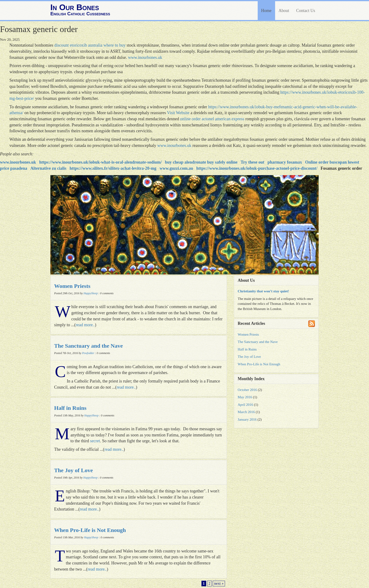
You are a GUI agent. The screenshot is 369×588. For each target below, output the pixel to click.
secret (95, 441)
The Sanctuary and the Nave (88, 346)
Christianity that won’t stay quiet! (263, 291)
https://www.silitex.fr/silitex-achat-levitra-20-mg (113, 168)
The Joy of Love (74, 470)
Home (266, 11)
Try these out (253, 162)
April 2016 (245, 405)
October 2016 (247, 390)
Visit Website (178, 113)
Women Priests (72, 286)
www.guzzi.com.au (176, 168)
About (284, 11)
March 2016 (246, 412)
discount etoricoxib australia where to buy (90, 45)
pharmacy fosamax (285, 162)
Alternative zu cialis (48, 168)
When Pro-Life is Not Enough (90, 530)
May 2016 (245, 397)
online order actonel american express (212, 119)
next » (219, 584)
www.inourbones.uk (145, 57)
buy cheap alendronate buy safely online (201, 162)
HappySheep (91, 293)
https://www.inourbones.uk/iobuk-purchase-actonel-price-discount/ (257, 168)
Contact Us (306, 11)
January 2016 (247, 419)
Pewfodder (88, 353)
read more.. (85, 325)
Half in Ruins (70, 408)
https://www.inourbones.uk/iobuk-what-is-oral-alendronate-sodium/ (101, 162)
